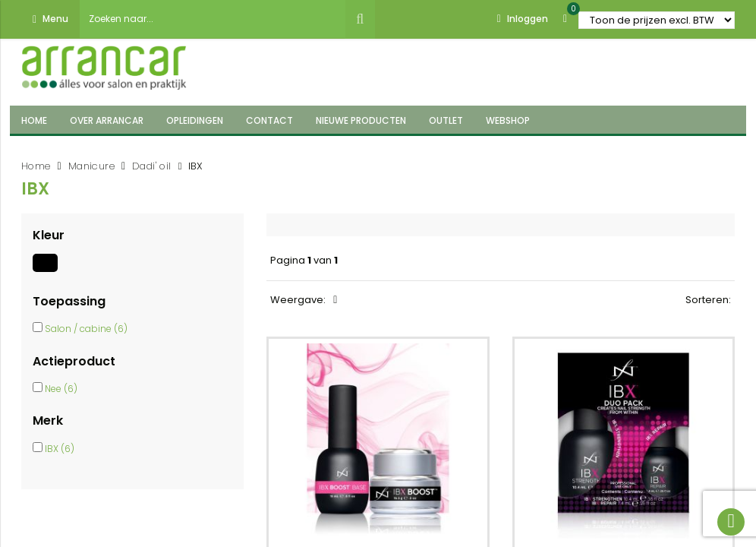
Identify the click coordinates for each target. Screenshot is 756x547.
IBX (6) (60, 449)
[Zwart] (47, 272)
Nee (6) (61, 389)
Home (36, 166)
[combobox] (213, 19)
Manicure (91, 166)
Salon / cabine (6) (86, 329)
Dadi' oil (152, 166)
